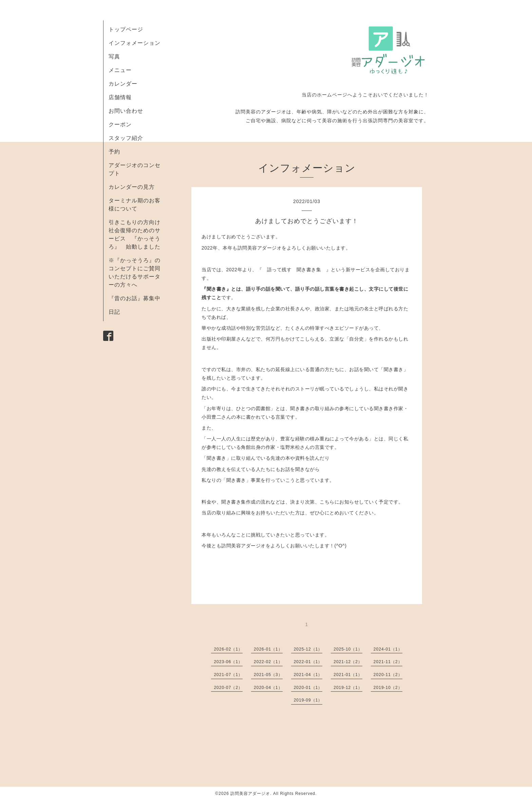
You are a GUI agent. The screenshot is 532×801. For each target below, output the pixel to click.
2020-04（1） (268, 688)
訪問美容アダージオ (250, 794)
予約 (114, 152)
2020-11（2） (388, 675)
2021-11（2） (388, 662)
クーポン (120, 124)
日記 (114, 312)
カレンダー (123, 84)
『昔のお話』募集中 (135, 298)
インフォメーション (135, 43)
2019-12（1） (348, 688)
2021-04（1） (308, 675)
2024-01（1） (388, 649)
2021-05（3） (268, 675)
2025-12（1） (308, 649)
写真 (114, 57)
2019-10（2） (388, 688)
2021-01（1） (348, 675)
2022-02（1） (268, 662)
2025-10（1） (348, 649)
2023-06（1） (228, 662)
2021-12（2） (348, 662)
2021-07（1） (228, 675)
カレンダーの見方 (132, 187)
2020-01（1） (308, 688)
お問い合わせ (126, 111)
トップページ (126, 29)
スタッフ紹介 (126, 138)
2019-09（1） (308, 700)
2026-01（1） (268, 649)
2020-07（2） (228, 688)
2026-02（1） (228, 649)
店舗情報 (120, 97)
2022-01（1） (308, 662)
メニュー (120, 70)
